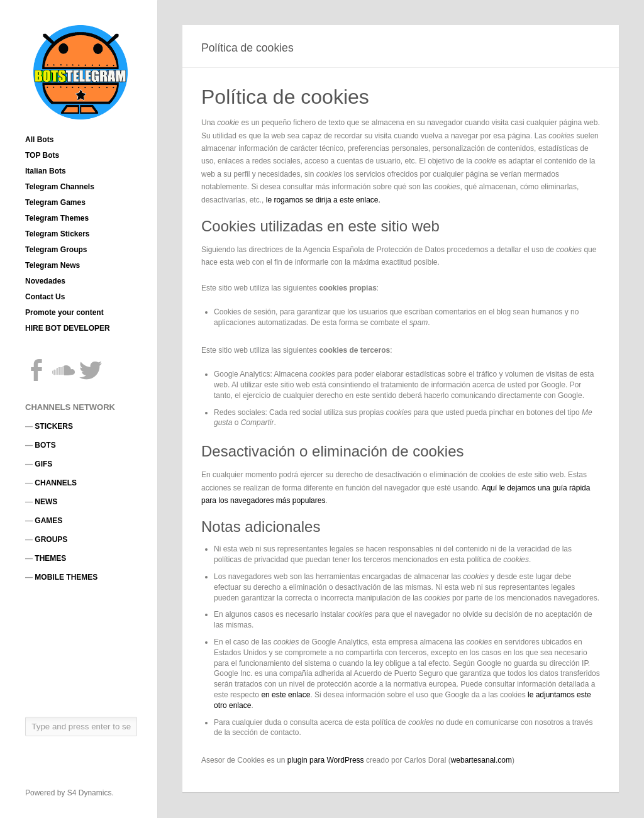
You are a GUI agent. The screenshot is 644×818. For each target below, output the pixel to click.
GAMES (48, 521)
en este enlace (286, 695)
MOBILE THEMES (66, 577)
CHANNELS (56, 483)
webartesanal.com (481, 760)
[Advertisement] (82, 649)
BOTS (45, 445)
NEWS (46, 502)
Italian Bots (46, 171)
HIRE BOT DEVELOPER (68, 328)
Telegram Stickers (58, 234)
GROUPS (51, 539)
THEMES (50, 558)
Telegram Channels (60, 187)
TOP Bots (42, 155)
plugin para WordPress (326, 760)
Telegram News (53, 265)
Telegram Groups (56, 250)
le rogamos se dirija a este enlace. (323, 200)
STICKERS (54, 426)
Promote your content (64, 312)
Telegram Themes (57, 218)
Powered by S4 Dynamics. (69, 793)
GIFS (43, 464)
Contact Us (45, 297)
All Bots (39, 140)
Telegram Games (55, 202)
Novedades (45, 281)
